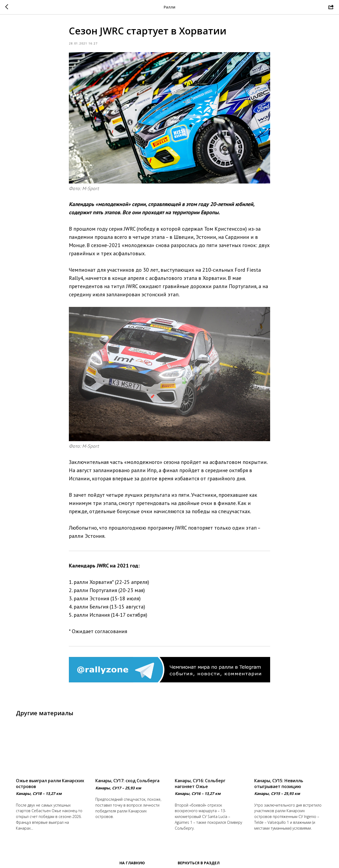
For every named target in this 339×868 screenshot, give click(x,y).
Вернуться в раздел (199, 863)
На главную (132, 863)
